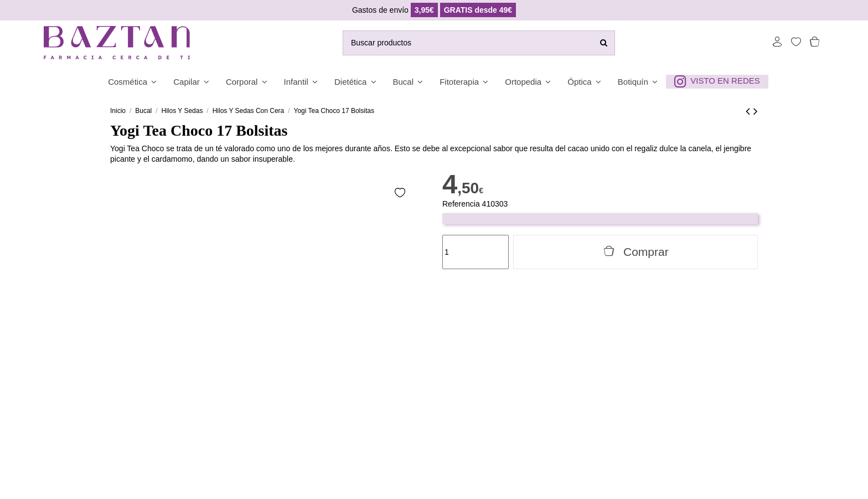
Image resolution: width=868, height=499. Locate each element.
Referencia (461, 204)
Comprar (636, 251)
